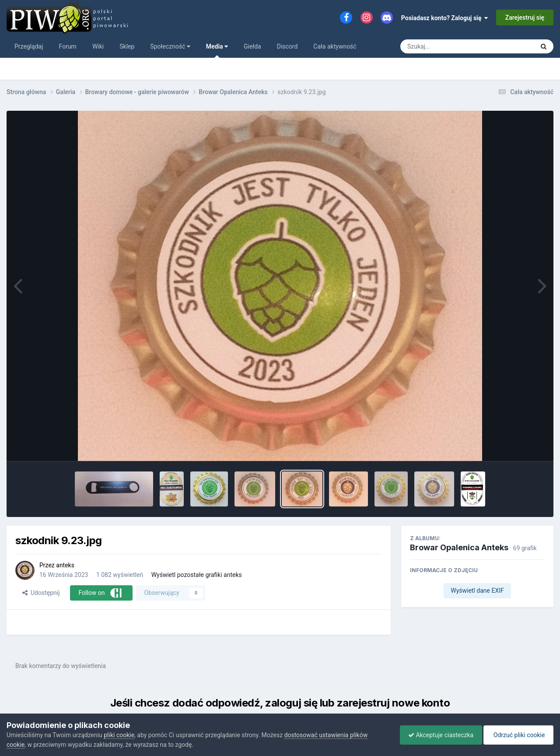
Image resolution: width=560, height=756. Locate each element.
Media (217, 50)
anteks (65, 565)
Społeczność (170, 46)
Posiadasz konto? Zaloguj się (445, 18)
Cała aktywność (335, 46)
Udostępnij (41, 593)
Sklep (127, 46)
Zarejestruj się (525, 18)
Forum (68, 46)
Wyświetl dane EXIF (477, 591)
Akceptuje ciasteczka (439, 735)
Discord (287, 46)
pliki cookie (119, 735)
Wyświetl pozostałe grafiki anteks (197, 575)
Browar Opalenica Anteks (459, 547)
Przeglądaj (29, 46)
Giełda (252, 46)
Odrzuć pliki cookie (518, 735)
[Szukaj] (447, 46)
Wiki (98, 46)
